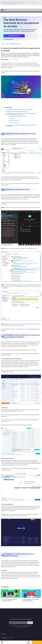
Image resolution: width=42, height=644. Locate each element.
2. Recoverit (11, 118)
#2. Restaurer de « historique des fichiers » (17, 112)
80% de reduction (37, 642)
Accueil (3, 44)
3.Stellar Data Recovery (14, 120)
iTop (21, 613)
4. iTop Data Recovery (14, 123)
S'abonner (30, 623)
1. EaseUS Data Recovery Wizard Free (17, 116)
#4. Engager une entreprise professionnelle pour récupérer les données (21, 126)
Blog (7, 44)
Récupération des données (15, 44)
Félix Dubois (5, 59)
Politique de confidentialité (9, 3)
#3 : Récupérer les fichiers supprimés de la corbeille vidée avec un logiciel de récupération (21, 114)
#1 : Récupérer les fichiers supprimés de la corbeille (19, 110)
